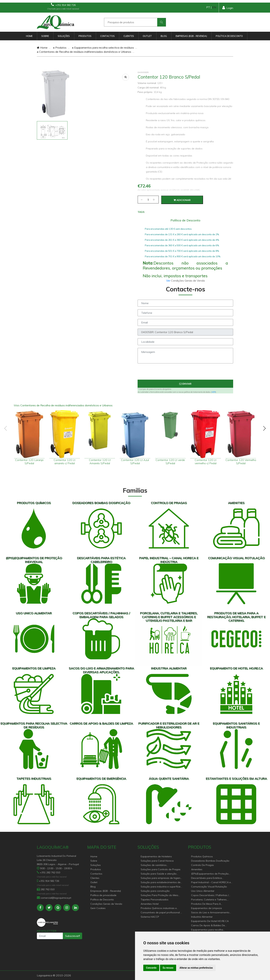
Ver (169, 281)
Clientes (129, 36)
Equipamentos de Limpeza (206, 908)
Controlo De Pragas (202, 865)
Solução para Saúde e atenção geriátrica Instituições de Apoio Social (159, 874)
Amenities (197, 869)
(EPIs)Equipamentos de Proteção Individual (210, 874)
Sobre (45, 36)
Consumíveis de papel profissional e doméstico (161, 913)
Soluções (64, 36)
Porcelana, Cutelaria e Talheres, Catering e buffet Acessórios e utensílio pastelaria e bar (209, 900)
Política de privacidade (103, 895)
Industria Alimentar (202, 917)
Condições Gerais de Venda (106, 904)
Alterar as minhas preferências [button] (196, 968)
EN (214, 7)
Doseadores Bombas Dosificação (210, 861)
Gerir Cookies (98, 908)
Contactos (107, 36)
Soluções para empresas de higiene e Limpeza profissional (161, 878)
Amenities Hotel (150, 904)
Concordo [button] (151, 968)
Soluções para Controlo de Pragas (161, 869)
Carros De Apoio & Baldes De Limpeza (208, 926)
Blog (164, 36)
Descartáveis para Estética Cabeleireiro (206, 878)
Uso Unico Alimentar (203, 891)
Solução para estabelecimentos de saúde (161, 883)
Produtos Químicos (202, 856)
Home (29, 36)
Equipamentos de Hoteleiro (156, 856)
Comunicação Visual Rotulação (209, 887)
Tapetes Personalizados (155, 900)
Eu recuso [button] (168, 968)
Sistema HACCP (150, 917)
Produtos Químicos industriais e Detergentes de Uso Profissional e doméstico (160, 908)
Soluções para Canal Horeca (157, 861)
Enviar (185, 384)
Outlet (147, 36)
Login (228, 8)
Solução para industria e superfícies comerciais (161, 887)
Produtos (85, 36)
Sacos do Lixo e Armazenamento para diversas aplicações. (210, 913)
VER (214, 392)
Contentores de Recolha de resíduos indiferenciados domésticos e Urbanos (84, 52)
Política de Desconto (229, 36)
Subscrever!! (72, 936)
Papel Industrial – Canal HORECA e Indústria (211, 883)
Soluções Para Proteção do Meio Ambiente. (159, 895)
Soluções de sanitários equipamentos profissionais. (157, 865)
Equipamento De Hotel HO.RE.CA (210, 921)
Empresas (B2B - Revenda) (191, 36)
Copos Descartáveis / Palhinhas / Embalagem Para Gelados (210, 895)
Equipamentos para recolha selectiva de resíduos (103, 48)
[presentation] (185, 373)
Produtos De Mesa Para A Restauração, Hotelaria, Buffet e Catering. (209, 904)
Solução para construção (155, 891)
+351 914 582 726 (63, 5)
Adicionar (182, 200)
